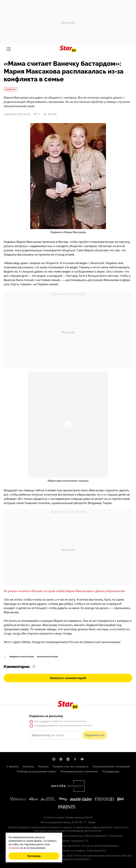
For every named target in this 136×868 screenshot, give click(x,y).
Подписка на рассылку (46, 716)
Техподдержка (110, 771)
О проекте (12, 767)
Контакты (28, 767)
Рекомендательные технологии (79, 771)
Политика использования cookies (36, 771)
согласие (44, 721)
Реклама (43, 767)
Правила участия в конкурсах (71, 767)
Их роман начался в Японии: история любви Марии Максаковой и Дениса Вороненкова (64, 591)
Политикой (42, 726)
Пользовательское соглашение (111, 767)
